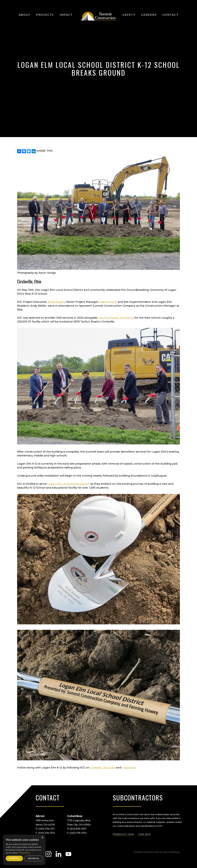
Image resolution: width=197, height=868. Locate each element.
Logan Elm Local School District (68, 484)
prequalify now (123, 834)
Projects (45, 15)
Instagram (129, 768)
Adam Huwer (108, 302)
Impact (66, 15)
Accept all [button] (14, 858)
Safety (129, 15)
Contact (170, 15)
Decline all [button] (34, 858)
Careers (149, 15)
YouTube (109, 768)
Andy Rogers (56, 302)
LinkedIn (96, 768)
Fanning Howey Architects (115, 318)
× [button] (42, 838)
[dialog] (24, 850)
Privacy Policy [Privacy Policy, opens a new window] (24, 853)
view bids (144, 834)
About (24, 15)
